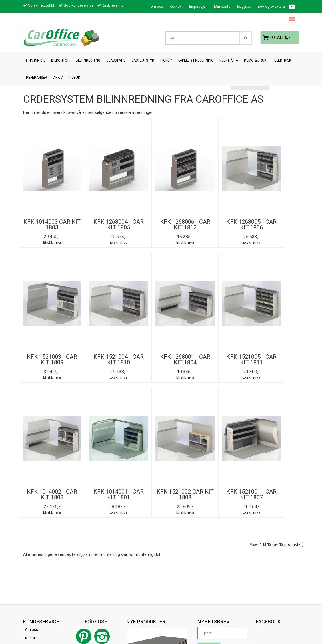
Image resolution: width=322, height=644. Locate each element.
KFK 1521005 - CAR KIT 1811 (90, 360)
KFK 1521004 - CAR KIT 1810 (280, 225)
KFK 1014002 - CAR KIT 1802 (137, 360)
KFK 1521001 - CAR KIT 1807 (280, 360)
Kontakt (176, 6)
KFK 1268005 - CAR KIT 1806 (185, 225)
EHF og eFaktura (271, 6)
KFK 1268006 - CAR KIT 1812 (137, 225)
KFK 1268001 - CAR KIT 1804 (43, 360)
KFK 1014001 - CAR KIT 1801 (185, 360)
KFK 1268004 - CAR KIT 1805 (90, 225)
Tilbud (30, 512)
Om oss (157, 6)
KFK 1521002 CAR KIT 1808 (232, 360)
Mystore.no (32, 628)
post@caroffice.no (39, 615)
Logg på (244, 6)
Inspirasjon (198, 6)
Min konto (222, 6)
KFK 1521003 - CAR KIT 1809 (232, 225)
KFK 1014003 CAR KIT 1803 (43, 225)
